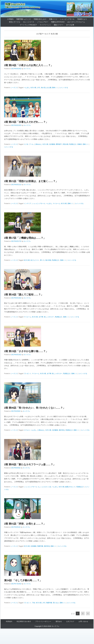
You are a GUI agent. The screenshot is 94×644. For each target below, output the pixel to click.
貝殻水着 (65, 144)
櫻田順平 (59, 144)
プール (31, 144)
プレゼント (28, 374)
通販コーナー (59, 25)
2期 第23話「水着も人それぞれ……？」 (26, 122)
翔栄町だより (82, 19)
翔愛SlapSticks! (15, 4)
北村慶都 (52, 144)
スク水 (26, 144)
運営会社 (59, 621)
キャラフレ (27, 69)
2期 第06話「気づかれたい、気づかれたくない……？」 (35, 408)
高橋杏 (80, 144)
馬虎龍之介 (73, 144)
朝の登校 (48, 260)
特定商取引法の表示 (24, 621)
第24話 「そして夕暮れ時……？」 (23, 580)
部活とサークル (15, 22)
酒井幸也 (62, 430)
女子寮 (41, 317)
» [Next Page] (88, 613)
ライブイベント (45, 25)
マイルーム (56, 204)
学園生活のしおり (40, 19)
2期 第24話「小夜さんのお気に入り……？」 (29, 65)
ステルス (27, 430)
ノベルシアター (43, 22)
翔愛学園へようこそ (24, 19)
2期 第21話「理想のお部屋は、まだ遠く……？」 (31, 181)
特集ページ (53, 19)
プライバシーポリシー (43, 621)
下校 (33, 603)
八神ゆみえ (38, 144)
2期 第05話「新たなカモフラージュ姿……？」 (30, 464)
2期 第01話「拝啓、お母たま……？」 (25, 524)
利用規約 (9, 621)
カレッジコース (29, 22)
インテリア (28, 204)
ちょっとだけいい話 (44, 487)
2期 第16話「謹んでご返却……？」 (24, 295)
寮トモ (42, 260)
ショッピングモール (67, 19)
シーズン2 (14, 88)
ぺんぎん (27, 88)
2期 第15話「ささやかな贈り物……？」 (26, 351)
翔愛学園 (40, 546)
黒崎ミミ (55, 88)
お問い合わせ (83, 621)
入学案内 (10, 19)
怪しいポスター (49, 317)
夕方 (39, 88)
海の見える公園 (46, 88)
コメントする (64, 88)
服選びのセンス (70, 487)
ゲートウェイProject (28, 25)
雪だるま (56, 603)
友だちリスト (35, 260)
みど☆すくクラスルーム (76, 22)
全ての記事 (70, 25)
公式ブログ (70, 621)
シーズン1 (14, 603)
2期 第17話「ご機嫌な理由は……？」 (25, 238)
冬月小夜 (33, 88)
